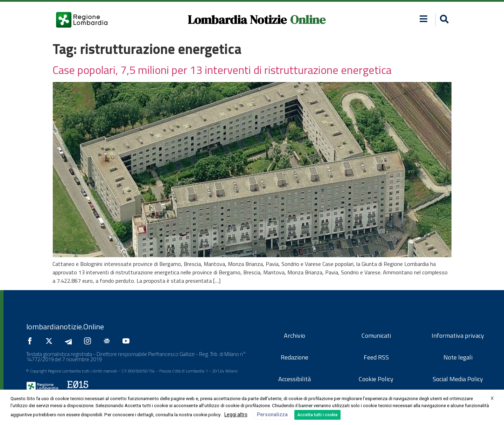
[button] (443, 20)
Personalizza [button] (272, 414)
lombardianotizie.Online (65, 327)
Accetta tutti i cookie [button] (317, 415)
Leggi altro (236, 414)
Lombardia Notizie (237, 20)
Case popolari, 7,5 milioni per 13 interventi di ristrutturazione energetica (222, 70)
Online (308, 20)
